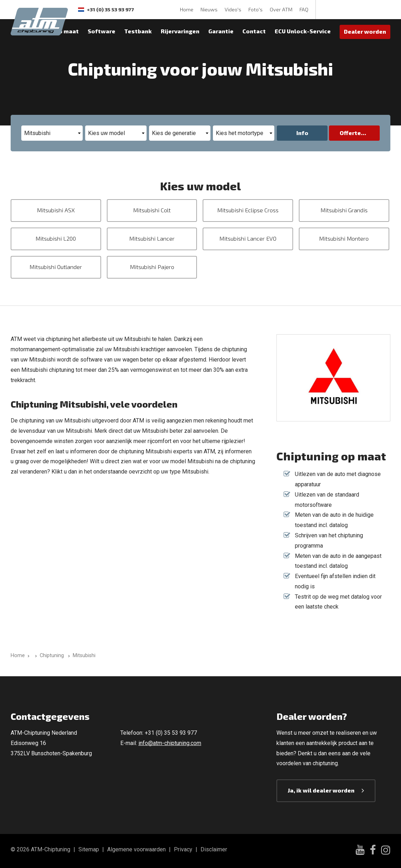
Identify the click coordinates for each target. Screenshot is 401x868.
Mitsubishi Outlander (56, 267)
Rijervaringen (180, 31)
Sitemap (89, 849)
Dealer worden (365, 31)
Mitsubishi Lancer (152, 238)
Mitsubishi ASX (56, 210)
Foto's (256, 9)
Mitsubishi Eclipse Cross (248, 210)
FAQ (304, 9)
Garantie (221, 31)
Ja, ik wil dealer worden (321, 790)
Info (302, 133)
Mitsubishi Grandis (344, 210)
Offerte (350, 133)
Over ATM (281, 9)
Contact (254, 31)
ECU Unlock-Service (303, 31)
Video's (233, 9)
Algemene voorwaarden (136, 849)
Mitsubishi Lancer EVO (248, 238)
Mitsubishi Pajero (152, 267)
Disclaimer (214, 849)
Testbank (138, 31)
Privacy (183, 849)
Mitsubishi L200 (56, 238)
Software (101, 31)
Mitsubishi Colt (152, 210)
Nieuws (209, 9)
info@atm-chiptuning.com (170, 743)
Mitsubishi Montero (344, 238)
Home (187, 9)
